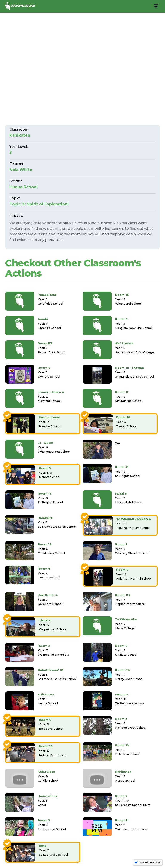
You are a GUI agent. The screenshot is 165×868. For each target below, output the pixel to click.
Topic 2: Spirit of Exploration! (39, 204)
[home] (21, 6)
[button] (156, 6)
